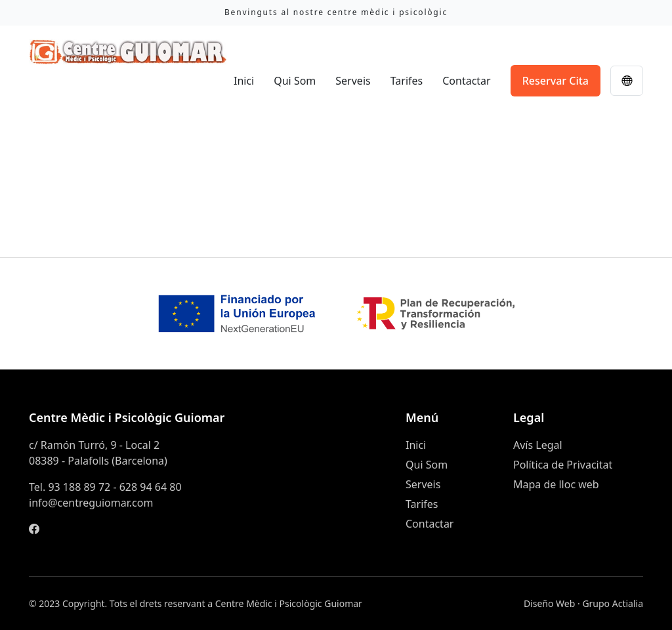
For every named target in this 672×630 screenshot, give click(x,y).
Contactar (466, 81)
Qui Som (295, 81)
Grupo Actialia (613, 603)
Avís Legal (538, 445)
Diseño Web (549, 603)
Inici (244, 81)
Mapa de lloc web (556, 484)
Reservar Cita (556, 81)
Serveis (353, 81)
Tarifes (407, 81)
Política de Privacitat (563, 465)
